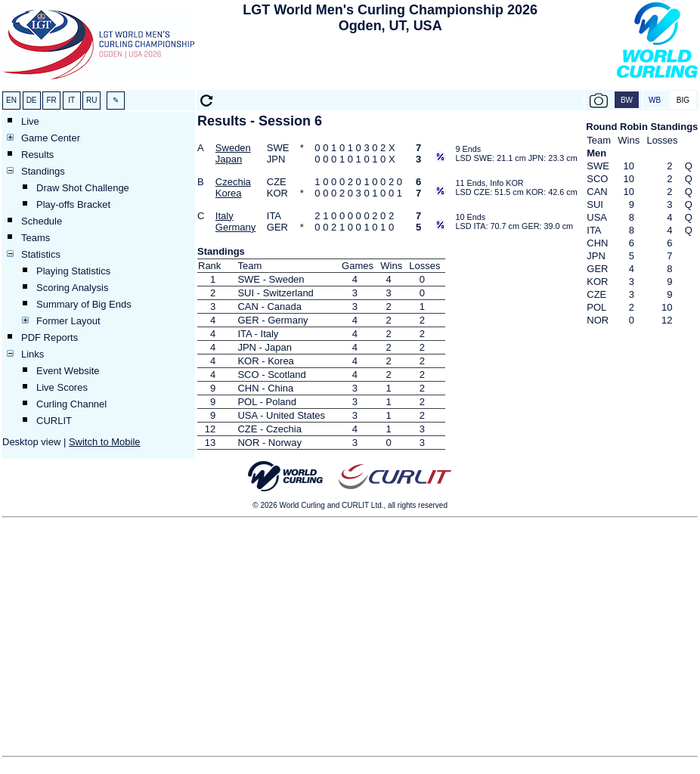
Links (33, 354)
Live (30, 121)
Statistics (41, 254)
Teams (36, 238)
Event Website (68, 371)
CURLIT (54, 421)
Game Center (51, 138)
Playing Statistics (73, 271)
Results (37, 155)
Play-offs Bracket (73, 204)
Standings (43, 171)
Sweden (233, 148)
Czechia (233, 182)
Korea (229, 193)
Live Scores (62, 387)
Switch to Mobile (105, 442)
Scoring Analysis (72, 288)
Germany (235, 227)
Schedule (42, 221)
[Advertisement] (390, 65)
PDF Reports (50, 337)
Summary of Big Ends (84, 304)
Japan (229, 159)
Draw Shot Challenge (83, 188)
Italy (225, 216)
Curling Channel (71, 404)
